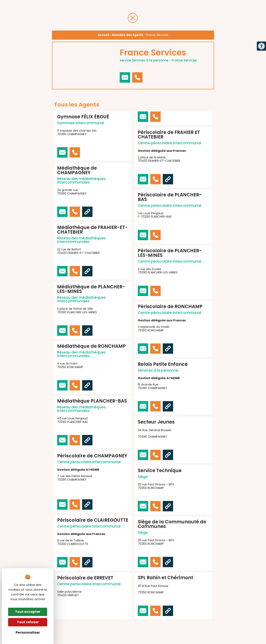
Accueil (103, 35)
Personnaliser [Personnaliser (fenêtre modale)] (28, 632)
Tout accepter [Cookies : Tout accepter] (28, 612)
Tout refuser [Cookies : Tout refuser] (28, 622)
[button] (261, 46)
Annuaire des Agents (128, 35)
